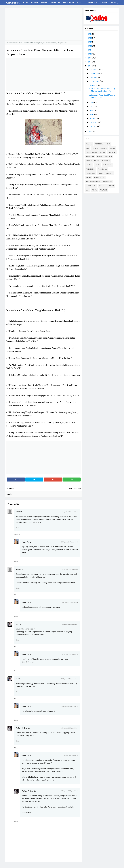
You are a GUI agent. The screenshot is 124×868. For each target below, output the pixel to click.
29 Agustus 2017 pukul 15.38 (70, 755)
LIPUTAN (89, 165)
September (95, 81)
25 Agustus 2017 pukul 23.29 (70, 624)
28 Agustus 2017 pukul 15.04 (70, 602)
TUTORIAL (103, 186)
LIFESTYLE (106, 161)
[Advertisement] (44, 24)
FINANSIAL (112, 152)
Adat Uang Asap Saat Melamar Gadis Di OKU (103, 96)
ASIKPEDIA (99, 144)
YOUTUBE (103, 190)
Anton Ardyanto (23, 728)
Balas (18, 528)
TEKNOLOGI (107, 182)
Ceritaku (104, 148)
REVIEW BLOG (99, 177)
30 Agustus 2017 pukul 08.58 (70, 791)
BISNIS (108, 144)
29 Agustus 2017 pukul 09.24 (70, 728)
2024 (90, 38)
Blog (88, 148)
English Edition (91, 152)
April (92, 114)
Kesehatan (108, 156)
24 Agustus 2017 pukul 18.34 (70, 512)
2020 (90, 54)
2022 (90, 46)
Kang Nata (27, 542)
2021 (90, 50)
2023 (90, 42)
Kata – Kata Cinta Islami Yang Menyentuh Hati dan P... (102, 90)
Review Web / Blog (93, 182)
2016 (90, 131)
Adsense (89, 144)
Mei (92, 110)
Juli (92, 102)
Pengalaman (102, 169)
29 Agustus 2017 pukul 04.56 (70, 679)
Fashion (102, 152)
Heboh (99, 156)
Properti (109, 173)
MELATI (97, 165)
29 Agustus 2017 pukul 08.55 (70, 706)
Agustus (94, 85)
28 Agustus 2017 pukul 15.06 (70, 654)
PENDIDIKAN (90, 169)
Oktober (94, 77)
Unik (87, 190)
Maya (18, 624)
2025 (90, 34)
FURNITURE (90, 156)
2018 (90, 62)
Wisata (94, 190)
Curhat (112, 148)
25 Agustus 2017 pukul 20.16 (70, 569)
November (95, 73)
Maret (93, 118)
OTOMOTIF (107, 165)
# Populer (11, 488)
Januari (93, 126)
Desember (95, 69)
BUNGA (95, 148)
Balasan (18, 535)
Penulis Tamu (91, 173)
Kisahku (89, 161)
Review (89, 177)
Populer (101, 173)
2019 (90, 58)
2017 (90, 66)
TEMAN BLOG (91, 186)
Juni (92, 106)
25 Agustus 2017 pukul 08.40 (70, 542)
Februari (94, 122)
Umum (112, 186)
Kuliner (97, 161)
